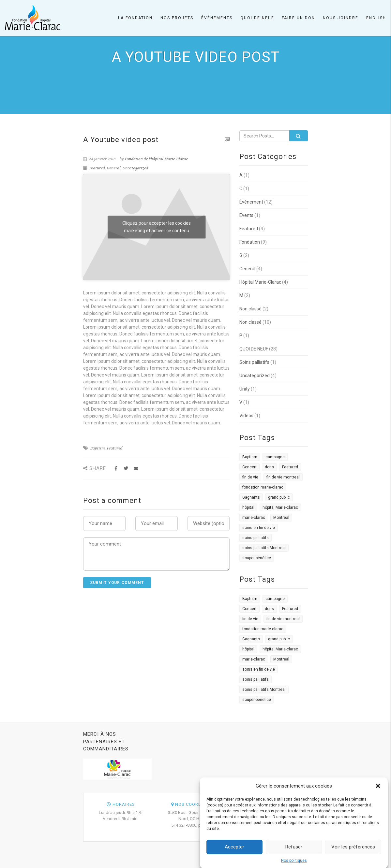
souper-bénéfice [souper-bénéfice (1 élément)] (257, 558)
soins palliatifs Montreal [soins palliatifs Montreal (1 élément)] (264, 548)
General (114, 168)
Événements (217, 18)
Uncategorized (135, 168)
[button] (378, 791)
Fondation (250, 242)
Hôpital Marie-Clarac (260, 282)
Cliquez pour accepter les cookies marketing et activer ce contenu (157, 227)
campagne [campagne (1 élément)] (275, 457)
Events (246, 215)
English (376, 18)
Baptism (98, 448)
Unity (245, 389)
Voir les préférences (353, 852)
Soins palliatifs (254, 362)
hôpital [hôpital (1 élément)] (248, 507)
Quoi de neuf (257, 18)
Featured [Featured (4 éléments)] (290, 467)
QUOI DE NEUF (254, 349)
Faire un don (298, 18)
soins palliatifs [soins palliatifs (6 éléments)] (256, 538)
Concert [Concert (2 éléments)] (249, 467)
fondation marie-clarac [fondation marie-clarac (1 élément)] (263, 487)
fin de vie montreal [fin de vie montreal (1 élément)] (283, 477)
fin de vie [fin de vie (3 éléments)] (250, 477)
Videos (246, 416)
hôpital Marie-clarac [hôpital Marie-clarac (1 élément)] (280, 507)
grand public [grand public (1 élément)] (279, 497)
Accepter (234, 852)
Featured (97, 168)
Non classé (250, 309)
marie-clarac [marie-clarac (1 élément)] (254, 518)
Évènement (251, 202)
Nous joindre (341, 18)
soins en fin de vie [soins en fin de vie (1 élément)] (259, 528)
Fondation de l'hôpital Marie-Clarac (157, 159)
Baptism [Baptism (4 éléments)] (250, 457)
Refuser (294, 852)
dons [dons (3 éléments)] (269, 467)
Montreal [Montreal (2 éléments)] (281, 518)
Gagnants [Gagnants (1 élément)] (251, 497)
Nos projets (177, 18)
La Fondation (135, 18)
